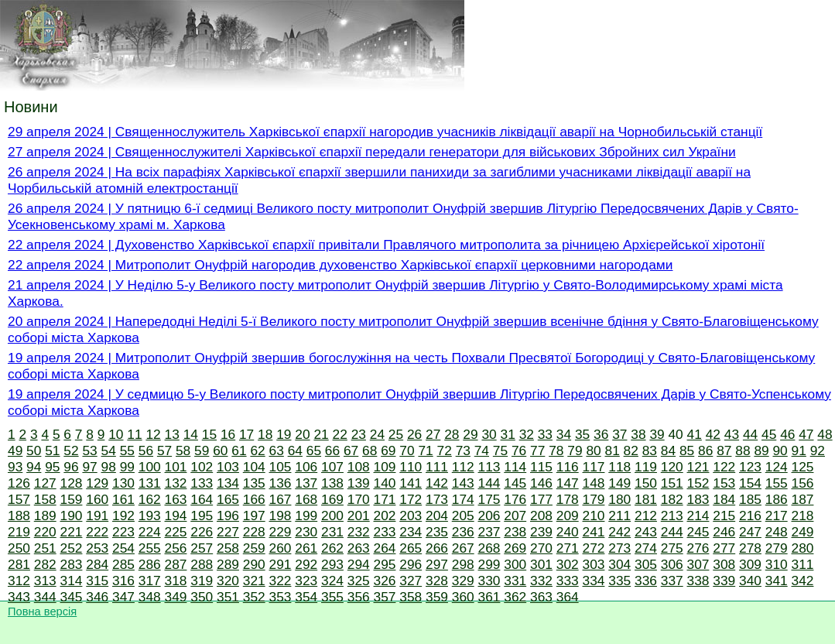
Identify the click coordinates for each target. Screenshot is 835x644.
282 (45, 564)
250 (19, 548)
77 (537, 450)
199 (306, 516)
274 (646, 548)
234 (411, 532)
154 (750, 483)
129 (97, 483)
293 (332, 564)
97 (89, 467)
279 (777, 548)
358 (411, 597)
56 (146, 450)
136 (281, 483)
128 (72, 483)
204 (437, 516)
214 (698, 516)
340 (750, 581)
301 (541, 564)
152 (698, 483)
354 (306, 597)
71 (425, 450)
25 (396, 434)
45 (769, 434)
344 (45, 597)
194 (176, 516)
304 (619, 564)
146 (541, 483)
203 (411, 516)
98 (109, 467)
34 (564, 434)
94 (34, 467)
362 (515, 597)
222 (97, 532)
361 (489, 597)
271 (568, 548)
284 (97, 564)
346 (97, 597)
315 (97, 581)
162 (150, 499)
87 (724, 450)
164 (202, 499)
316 (123, 581)
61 (239, 450)
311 (803, 564)
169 (332, 499)
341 (777, 581)
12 (153, 434)
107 (332, 467)
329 (463, 581)
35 (582, 434)
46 (787, 434)
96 (71, 467)
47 (806, 434)
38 (638, 434)
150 (646, 483)
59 (202, 450)
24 (377, 434)
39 (657, 434)
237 (489, 532)
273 (619, 548)
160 (97, 499)
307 (698, 564)
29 (470, 434)
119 (646, 467)
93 (15, 467)
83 (650, 450)
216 (750, 516)
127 (45, 483)
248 (777, 532)
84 (668, 450)
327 (411, 581)
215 (724, 516)
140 (385, 483)
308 (724, 564)
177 (541, 499)
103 (228, 467)
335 (619, 581)
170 (359, 499)
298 (463, 564)
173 (437, 499)
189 (45, 516)
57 (164, 450)
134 (228, 483)
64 (295, 450)
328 (437, 581)
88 (743, 450)
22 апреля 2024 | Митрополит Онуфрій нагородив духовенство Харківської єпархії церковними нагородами (340, 265)
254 (123, 548)
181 (646, 499)
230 (306, 532)
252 (72, 548)
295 (385, 564)
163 (176, 499)
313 (45, 581)
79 (575, 450)
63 (277, 450)
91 (799, 450)
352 (254, 597)
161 (123, 499)
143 (463, 483)
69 (388, 450)
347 (123, 597)
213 (672, 516)
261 (306, 548)
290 (254, 564)
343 (19, 597)
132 (176, 483)
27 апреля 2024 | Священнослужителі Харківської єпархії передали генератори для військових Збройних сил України (372, 152)
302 (568, 564)
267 (463, 548)
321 (254, 581)
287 (176, 564)
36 (601, 434)
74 (482, 450)
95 (52, 467)
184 (724, 499)
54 (109, 450)
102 (202, 467)
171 (385, 499)
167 (281, 499)
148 (594, 483)
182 (672, 499)
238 (515, 532)
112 (463, 467)
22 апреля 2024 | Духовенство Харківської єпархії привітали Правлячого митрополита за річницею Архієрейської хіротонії (386, 245)
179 (594, 499)
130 (123, 483)
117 (594, 467)
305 (646, 564)
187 (803, 499)
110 (411, 467)
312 (19, 581)
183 (698, 499)
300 (515, 564)
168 (306, 499)
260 (281, 548)
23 (359, 434)
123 (750, 467)
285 (123, 564)
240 (568, 532)
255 (150, 548)
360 (463, 597)
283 (72, 564)
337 (672, 581)
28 (452, 434)
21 (321, 434)
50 (34, 450)
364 (568, 597)
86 (705, 450)
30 (489, 434)
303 (594, 564)
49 (15, 450)
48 (825, 434)
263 (359, 548)
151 (672, 483)
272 (594, 548)
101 (176, 467)
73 (463, 450)
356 (359, 597)
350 (202, 597)
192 (123, 516)
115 (541, 467)
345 (72, 597)
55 (127, 450)
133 (202, 483)
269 (515, 548)
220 (45, 532)
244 (672, 532)
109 (385, 467)
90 (780, 450)
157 (19, 499)
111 (437, 467)
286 (150, 564)
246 (724, 532)
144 (489, 483)
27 (433, 434)
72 (445, 450)
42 (713, 434)
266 (437, 548)
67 (351, 450)
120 (672, 467)
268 (489, 548)
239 (541, 532)
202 (385, 516)
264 (385, 548)
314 (72, 581)
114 (515, 467)
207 (515, 516)
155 (777, 483)
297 (437, 564)
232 (359, 532)
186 (777, 499)
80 (593, 450)
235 (437, 532)
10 (116, 434)
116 (568, 467)
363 (541, 597)
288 (202, 564)
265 (411, 548)
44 (750, 434)
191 (97, 516)
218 (803, 516)
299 (489, 564)
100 (150, 467)
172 (411, 499)
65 (314, 450)
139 (359, 483)
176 (515, 499)
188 (19, 516)
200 (332, 516)
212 (646, 516)
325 (359, 581)
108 (359, 467)
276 (698, 548)
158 (45, 499)
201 (359, 516)
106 (306, 467)
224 (150, 532)
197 (254, 516)
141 (411, 483)
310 (777, 564)
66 (332, 450)
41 (695, 434)
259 (254, 548)
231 (332, 532)
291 (281, 564)
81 (613, 450)
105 (281, 467)
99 (127, 467)
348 (150, 597)
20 (302, 434)
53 (89, 450)
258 (228, 548)
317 (150, 581)
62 (257, 450)
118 (619, 467)
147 (568, 483)
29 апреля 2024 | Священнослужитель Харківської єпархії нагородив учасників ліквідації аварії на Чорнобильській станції (385, 132)
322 (281, 581)
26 (414, 434)
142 (437, 483)
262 (332, 548)
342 (803, 581)
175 (489, 499)
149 (619, 483)
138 (332, 483)
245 (698, 532)
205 (463, 516)
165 (228, 499)
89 (761, 450)
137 (306, 483)
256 (176, 548)
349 (176, 597)
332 (541, 581)
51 (52, 450)
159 (72, 499)
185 (750, 499)
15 (209, 434)
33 (545, 434)
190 (72, 516)
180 (619, 499)
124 (777, 467)
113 (489, 467)
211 (619, 516)
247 (750, 532)
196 (228, 516)
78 (556, 450)
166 (254, 499)
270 (541, 548)
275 (672, 548)
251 (45, 548)
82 (631, 450)
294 (359, 564)
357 (385, 597)
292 (306, 564)
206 (489, 516)
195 (202, 516)
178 (568, 499)
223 (123, 532)
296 (411, 564)
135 (254, 483)
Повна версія (42, 611)
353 (281, 597)
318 (176, 581)
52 (71, 450)
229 (281, 532)
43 (732, 434)
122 (724, 467)
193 (150, 516)
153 (724, 483)
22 (340, 434)
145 (515, 483)
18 (265, 434)
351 (228, 597)
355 (332, 597)
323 (306, 581)
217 (777, 516)
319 (202, 581)
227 (228, 532)
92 (818, 450)
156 (803, 483)
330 (489, 581)
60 (220, 450)
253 (97, 548)
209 (568, 516)
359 (437, 597)
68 (370, 450)
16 (228, 434)
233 (385, 532)
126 (19, 483)
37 (619, 434)
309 (750, 564)
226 (202, 532)
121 (698, 467)
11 (134, 434)
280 (803, 548)
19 (284, 434)
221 (72, 532)
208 (541, 516)
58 (183, 450)
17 (246, 434)
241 (594, 532)
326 (385, 581)
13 (172, 434)
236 (463, 532)
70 (407, 450)
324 (332, 581)
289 (228, 564)
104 (254, 467)
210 (594, 516)
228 (254, 532)
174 (463, 499)
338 (698, 581)
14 (191, 434)
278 (750, 548)
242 (619, 532)
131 (150, 483)
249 (803, 532)
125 (803, 467)
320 (228, 581)
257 (202, 548)
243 (646, 532)
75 (500, 450)
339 (724, 581)
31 (508, 434)
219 (19, 532)
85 (687, 450)
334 (594, 581)
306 (672, 564)
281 (19, 564)
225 (176, 532)
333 (568, 581)
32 (527, 434)
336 (646, 581)
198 (281, 516)
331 (515, 581)
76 (519, 450)
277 (724, 548)
